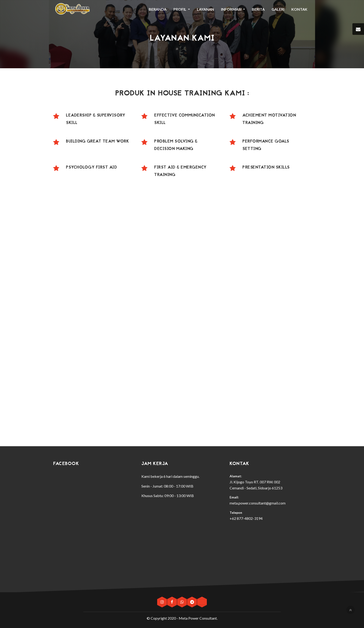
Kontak (299, 9)
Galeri (278, 9)
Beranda (158, 9)
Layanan (205, 9)
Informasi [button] (232, 9)
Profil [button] (180, 9)
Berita (258, 9)
